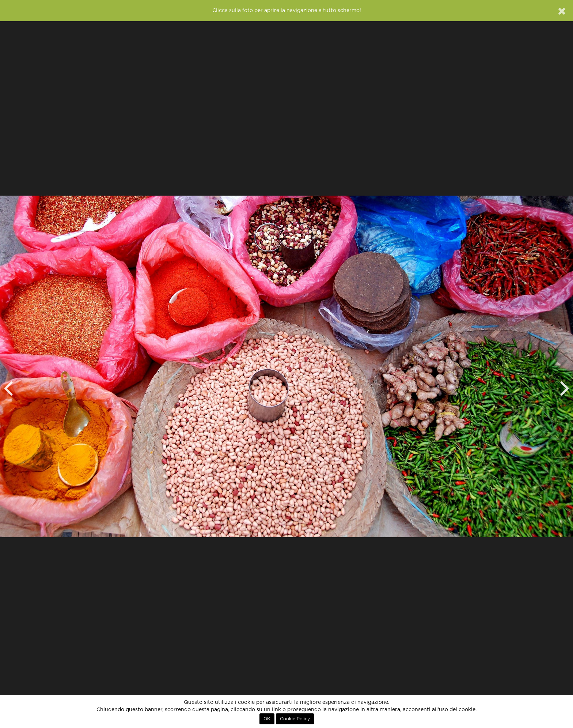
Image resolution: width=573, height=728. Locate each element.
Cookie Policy (295, 719)
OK (267, 719)
